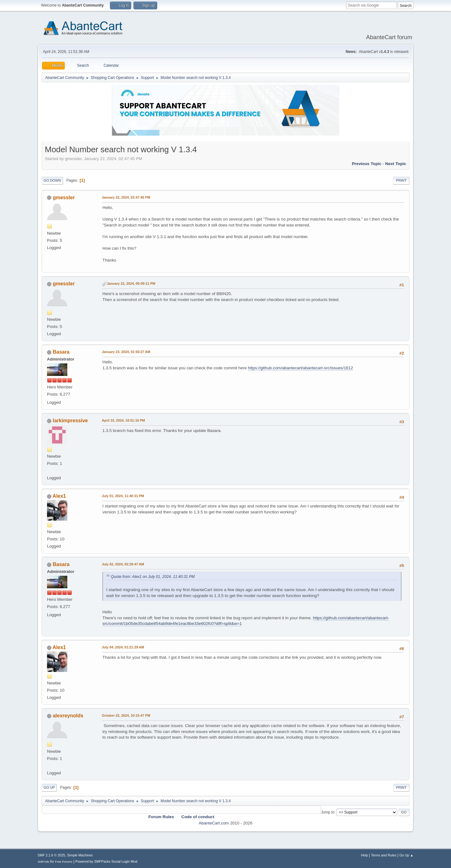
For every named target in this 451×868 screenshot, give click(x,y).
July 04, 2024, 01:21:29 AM (123, 647)
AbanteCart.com (214, 823)
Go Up (49, 787)
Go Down (52, 180)
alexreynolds (68, 716)
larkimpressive (70, 421)
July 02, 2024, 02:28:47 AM (123, 564)
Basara (61, 352)
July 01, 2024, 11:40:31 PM (123, 496)
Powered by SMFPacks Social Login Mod (106, 861)
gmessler (64, 198)
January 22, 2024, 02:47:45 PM (126, 197)
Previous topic (367, 164)
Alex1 (59, 496)
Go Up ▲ (406, 855)
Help (365, 855)
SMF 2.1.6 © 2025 (51, 855)
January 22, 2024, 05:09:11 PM (131, 283)
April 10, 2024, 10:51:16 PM (123, 420)
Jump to (328, 812)
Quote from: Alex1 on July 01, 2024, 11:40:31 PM (153, 577)
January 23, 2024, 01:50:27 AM (126, 352)
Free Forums (64, 862)
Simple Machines (80, 855)
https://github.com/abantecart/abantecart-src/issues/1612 (300, 368)
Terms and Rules (384, 855)
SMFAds (43, 862)
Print (401, 180)
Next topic (396, 164)
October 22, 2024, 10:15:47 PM (126, 715)
